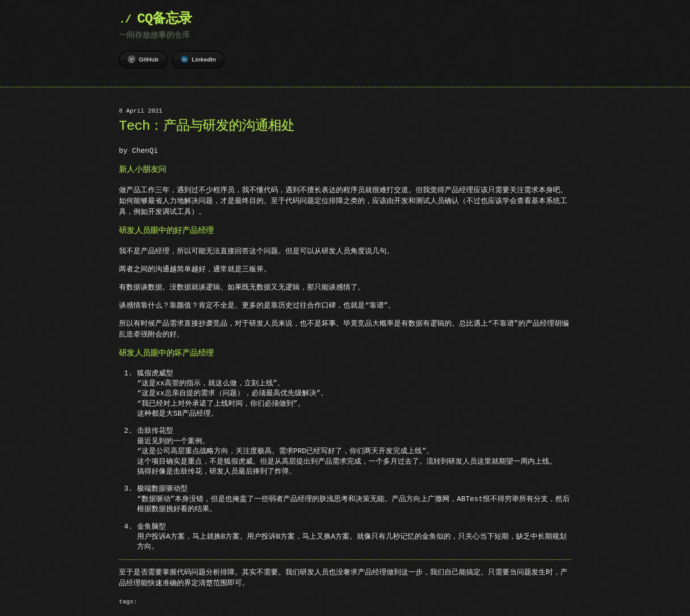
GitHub (143, 59)
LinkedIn (198, 59)
